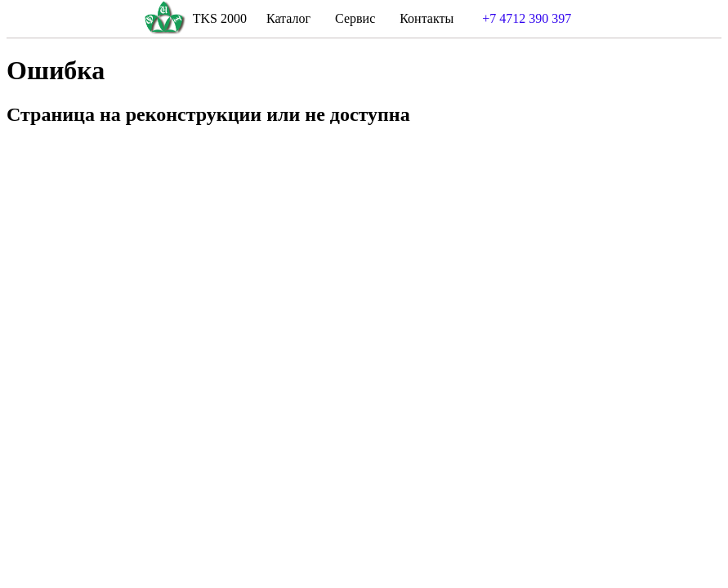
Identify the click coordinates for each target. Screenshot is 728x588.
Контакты (427, 18)
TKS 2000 (220, 18)
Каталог (288, 18)
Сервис (355, 18)
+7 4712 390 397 (527, 18)
